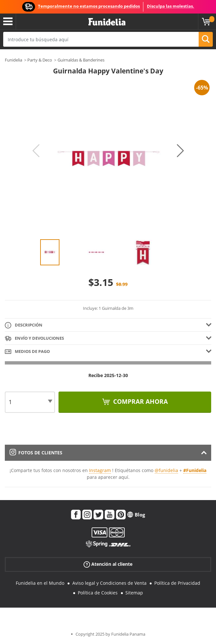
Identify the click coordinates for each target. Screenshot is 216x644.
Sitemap (134, 593)
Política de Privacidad (177, 583)
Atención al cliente (108, 564)
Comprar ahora (140, 402)
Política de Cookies (98, 593)
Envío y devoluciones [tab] (34, 339)
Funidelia (14, 60)
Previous (36, 151)
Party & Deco (40, 60)
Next (180, 151)
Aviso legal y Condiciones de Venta (109, 583)
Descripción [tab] (24, 325)
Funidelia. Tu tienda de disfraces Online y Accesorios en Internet (107, 22)
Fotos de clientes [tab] (36, 453)
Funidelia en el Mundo (40, 583)
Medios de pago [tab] (27, 352)
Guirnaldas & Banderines (81, 60)
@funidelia (166, 470)
